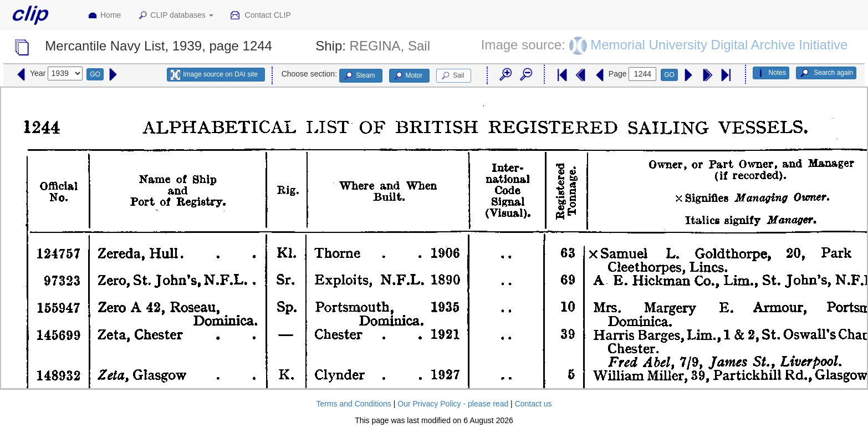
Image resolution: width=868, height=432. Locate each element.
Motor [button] (408, 76)
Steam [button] (359, 76)
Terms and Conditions (353, 404)
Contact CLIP (261, 16)
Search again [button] (826, 73)
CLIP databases (175, 16)
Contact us (533, 404)
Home (104, 16)
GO (95, 74)
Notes (771, 73)
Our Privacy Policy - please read (453, 404)
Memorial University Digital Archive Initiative (719, 45)
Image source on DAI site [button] (214, 75)
